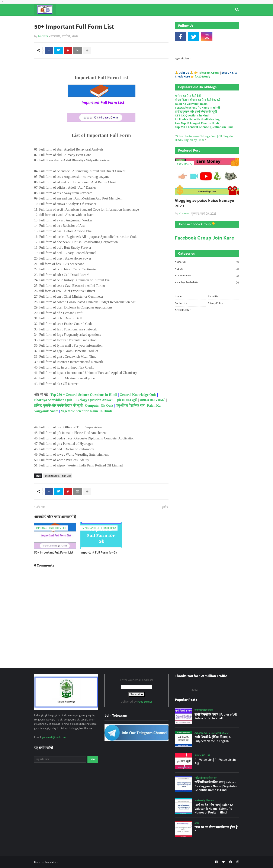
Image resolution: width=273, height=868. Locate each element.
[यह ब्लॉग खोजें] (60, 759)
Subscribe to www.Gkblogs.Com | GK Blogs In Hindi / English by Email (204, 138)
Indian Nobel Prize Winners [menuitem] (180, 21)
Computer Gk (208, 275)
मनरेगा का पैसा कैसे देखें (188, 96)
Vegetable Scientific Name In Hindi (86, 411)
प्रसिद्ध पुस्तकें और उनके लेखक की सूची (58, 405)
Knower (43, 36)
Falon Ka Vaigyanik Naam (191, 104)
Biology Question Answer (95, 400)
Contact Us (181, 303)
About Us (213, 296)
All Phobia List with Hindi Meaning (197, 119)
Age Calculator (183, 58)
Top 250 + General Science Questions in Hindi (84, 395)
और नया (40, 507)
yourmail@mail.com (54, 737)
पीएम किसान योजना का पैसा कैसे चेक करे (197, 100)
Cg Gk (208, 269)
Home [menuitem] (42, 21)
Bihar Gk (208, 262)
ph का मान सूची (127, 400)
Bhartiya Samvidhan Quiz (53, 400)
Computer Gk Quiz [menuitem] (139, 21)
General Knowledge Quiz (138, 395)
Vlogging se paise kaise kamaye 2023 (204, 203)
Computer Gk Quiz (99, 405)
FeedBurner (145, 702)
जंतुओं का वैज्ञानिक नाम (130, 405)
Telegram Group (209, 73)
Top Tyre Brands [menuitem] (65, 21)
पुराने (164, 507)
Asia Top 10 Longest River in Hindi (197, 123)
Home (178, 296)
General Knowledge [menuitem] (100, 21)
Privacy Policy (215, 303)
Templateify (51, 862)
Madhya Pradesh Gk (208, 282)
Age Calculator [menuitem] (219, 21)
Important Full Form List (58, 476)
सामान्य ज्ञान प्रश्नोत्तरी (152, 400)
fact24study (202, 76)
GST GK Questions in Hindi (192, 115)
